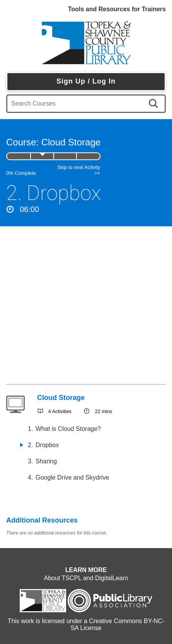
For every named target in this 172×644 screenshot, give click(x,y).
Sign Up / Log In (86, 81)
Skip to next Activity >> (79, 170)
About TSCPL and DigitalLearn (86, 578)
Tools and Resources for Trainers (117, 9)
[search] (155, 104)
